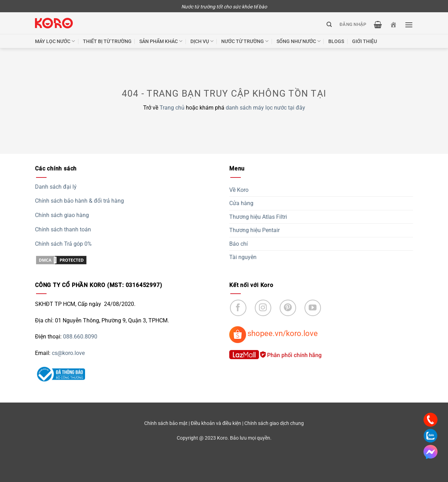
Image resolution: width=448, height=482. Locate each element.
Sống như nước (299, 41)
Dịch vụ (202, 41)
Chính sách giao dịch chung (274, 423)
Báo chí (239, 244)
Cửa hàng (241, 203)
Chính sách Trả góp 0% (63, 244)
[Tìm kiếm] (329, 25)
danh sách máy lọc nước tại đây (265, 108)
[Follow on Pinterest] (288, 308)
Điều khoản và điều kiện (216, 423)
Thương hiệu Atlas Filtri (258, 217)
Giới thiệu (365, 41)
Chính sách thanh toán (63, 229)
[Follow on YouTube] (313, 308)
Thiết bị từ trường (107, 41)
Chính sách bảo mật (166, 423)
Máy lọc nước (55, 41)
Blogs (336, 41)
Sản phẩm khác (161, 41)
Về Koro (239, 190)
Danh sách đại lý (56, 187)
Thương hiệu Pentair (254, 230)
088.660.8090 (80, 337)
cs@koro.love (68, 353)
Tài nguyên (243, 257)
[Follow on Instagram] (263, 308)
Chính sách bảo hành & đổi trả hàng (79, 201)
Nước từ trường (245, 41)
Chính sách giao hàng (62, 215)
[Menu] (409, 25)
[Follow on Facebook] (238, 308)
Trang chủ (172, 108)
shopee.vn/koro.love (283, 333)
